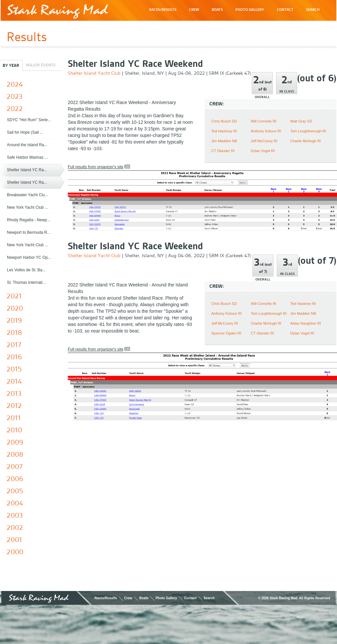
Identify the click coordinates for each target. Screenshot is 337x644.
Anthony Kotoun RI (266, 131)
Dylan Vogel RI (263, 151)
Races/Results (106, 598)
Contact (190, 598)
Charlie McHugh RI (306, 141)
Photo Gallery (166, 598)
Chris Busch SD (224, 121)
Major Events (41, 65)
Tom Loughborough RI (308, 131)
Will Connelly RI (264, 121)
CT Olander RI (223, 151)
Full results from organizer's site (96, 167)
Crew (128, 598)
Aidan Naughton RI (306, 323)
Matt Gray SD (301, 121)
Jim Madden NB (224, 141)
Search (209, 598)
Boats (144, 598)
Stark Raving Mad (58, 11)
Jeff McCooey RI (264, 141)
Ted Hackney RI (224, 131)
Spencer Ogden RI (226, 333)
